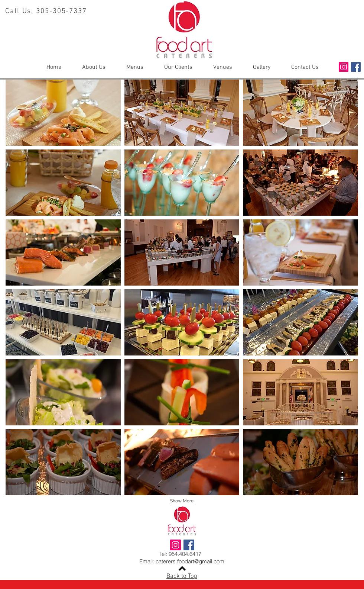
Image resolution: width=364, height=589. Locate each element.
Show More (182, 501)
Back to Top (182, 576)
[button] (63, 113)
